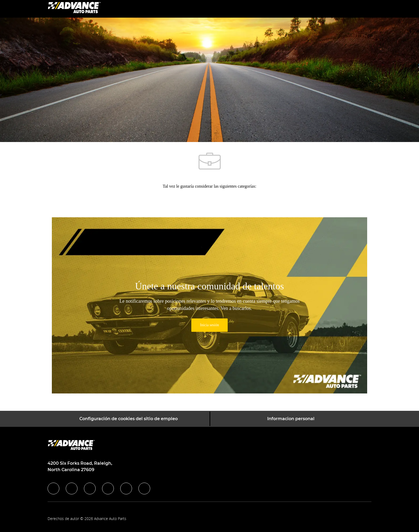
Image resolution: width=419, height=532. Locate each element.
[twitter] (90, 488)
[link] (210, 325)
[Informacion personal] (291, 419)
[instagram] (108, 488)
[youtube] (126, 488)
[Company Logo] (74, 8)
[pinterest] (144, 488)
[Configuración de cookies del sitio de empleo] (129, 419)
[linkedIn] (72, 488)
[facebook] (53, 488)
